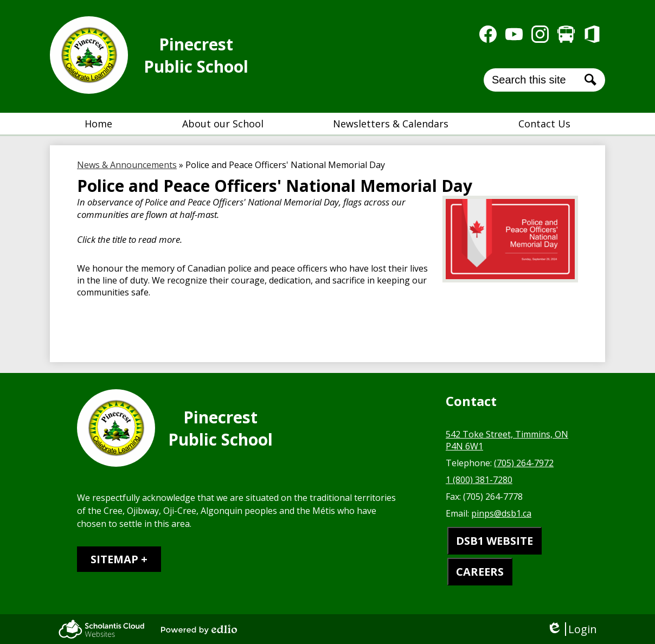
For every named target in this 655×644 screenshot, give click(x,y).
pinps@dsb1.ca (501, 513)
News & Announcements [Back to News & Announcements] (127, 165)
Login (572, 629)
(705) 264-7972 (524, 463)
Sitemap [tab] (114, 559)
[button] (223, 124)
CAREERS (480, 572)
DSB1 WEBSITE (495, 541)
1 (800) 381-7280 (479, 480)
